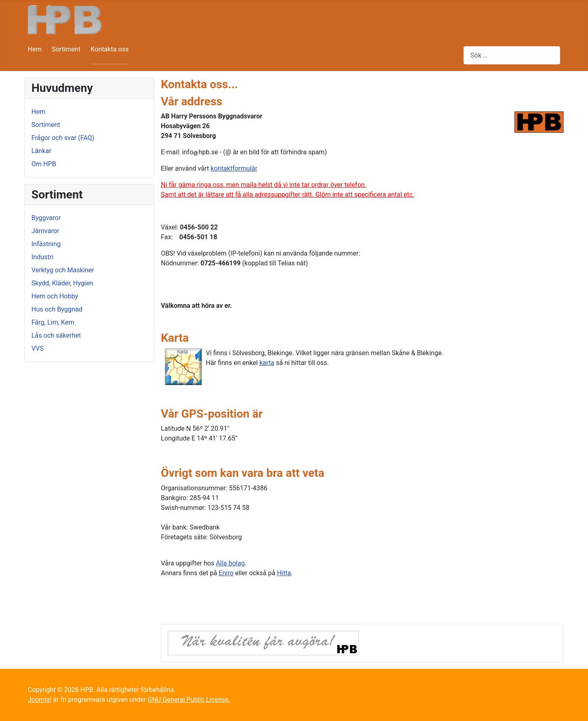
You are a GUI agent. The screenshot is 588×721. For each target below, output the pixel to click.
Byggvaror (46, 218)
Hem (35, 49)
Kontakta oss (110, 49)
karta (267, 363)
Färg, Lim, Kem (53, 322)
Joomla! (40, 700)
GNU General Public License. (189, 700)
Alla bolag (231, 563)
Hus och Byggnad (57, 309)
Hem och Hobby (55, 296)
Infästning (46, 244)
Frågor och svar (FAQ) (63, 138)
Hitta (284, 573)
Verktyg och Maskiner (63, 270)
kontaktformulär (234, 168)
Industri (42, 257)
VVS (38, 348)
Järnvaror (45, 231)
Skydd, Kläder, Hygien (62, 283)
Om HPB (44, 164)
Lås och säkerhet (56, 335)
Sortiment (66, 49)
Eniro (226, 573)
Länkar (41, 151)
